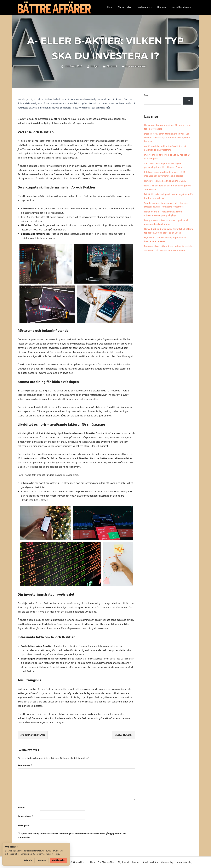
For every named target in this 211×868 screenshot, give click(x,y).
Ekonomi (161, 7)
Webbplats (23, 826)
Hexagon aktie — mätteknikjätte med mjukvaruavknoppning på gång (163, 214)
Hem (109, 7)
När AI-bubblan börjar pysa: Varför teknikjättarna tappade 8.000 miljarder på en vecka (169, 231)
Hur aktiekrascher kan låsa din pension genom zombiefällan (167, 188)
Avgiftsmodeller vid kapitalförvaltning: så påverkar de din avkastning (165, 148)
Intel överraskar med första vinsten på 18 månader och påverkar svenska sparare (165, 174)
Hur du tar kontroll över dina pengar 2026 (165, 181)
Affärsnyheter (124, 7)
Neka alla (28, 860)
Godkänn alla (58, 860)
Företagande (144, 7)
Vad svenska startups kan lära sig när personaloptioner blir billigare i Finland (164, 166)
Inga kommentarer (136, 66)
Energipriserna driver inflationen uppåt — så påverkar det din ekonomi (166, 222)
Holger (95, 66)
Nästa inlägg (123, 735)
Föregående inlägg (33, 735)
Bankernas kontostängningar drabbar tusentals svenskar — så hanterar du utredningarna (168, 248)
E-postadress (25, 817)
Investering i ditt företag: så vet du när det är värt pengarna (167, 157)
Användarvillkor (150, 862)
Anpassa (42, 860)
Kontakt (136, 862)
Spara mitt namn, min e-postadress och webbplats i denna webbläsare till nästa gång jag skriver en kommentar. (72, 836)
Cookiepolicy (167, 862)
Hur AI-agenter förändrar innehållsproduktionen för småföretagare (168, 127)
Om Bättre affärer (182, 7)
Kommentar (25, 766)
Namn (22, 808)
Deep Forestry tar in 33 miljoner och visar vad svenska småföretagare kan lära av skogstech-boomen (167, 138)
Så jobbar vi (123, 862)
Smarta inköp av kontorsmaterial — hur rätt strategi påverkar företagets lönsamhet (166, 205)
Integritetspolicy (185, 862)
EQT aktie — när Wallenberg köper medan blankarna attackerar (165, 240)
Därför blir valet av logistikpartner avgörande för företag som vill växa (169, 196)
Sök (146, 95)
